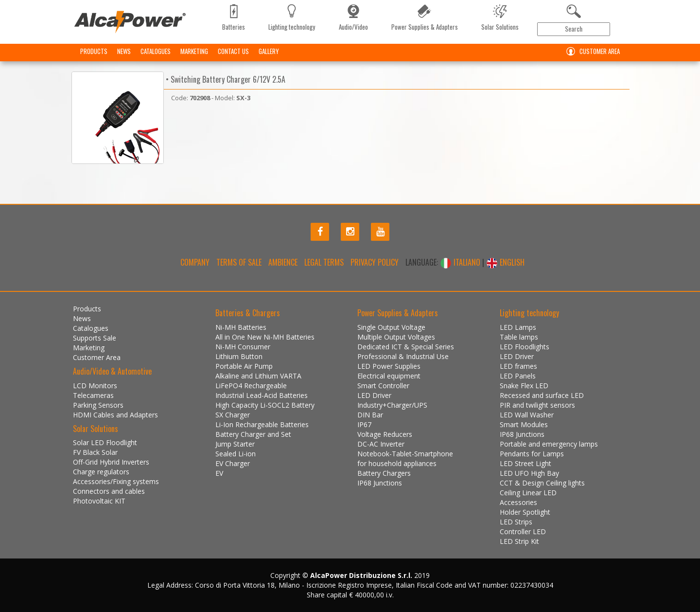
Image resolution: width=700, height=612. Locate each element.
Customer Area (591, 51)
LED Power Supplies (389, 366)
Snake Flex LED (524, 386)
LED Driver (374, 395)
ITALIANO (461, 262)
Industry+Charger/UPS (392, 405)
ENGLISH (505, 262)
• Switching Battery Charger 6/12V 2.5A (225, 79)
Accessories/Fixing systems (116, 481)
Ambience (283, 262)
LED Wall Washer (527, 415)
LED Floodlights (525, 347)
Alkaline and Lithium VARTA (258, 376)
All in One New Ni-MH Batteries (265, 337)
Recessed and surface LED (542, 395)
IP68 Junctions (380, 483)
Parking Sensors (98, 405)
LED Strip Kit (519, 541)
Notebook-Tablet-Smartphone (405, 454)
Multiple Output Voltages (396, 337)
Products (94, 51)
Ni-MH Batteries (241, 327)
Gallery (269, 51)
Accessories (518, 502)
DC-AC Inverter (381, 444)
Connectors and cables (109, 491)
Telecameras (93, 395)
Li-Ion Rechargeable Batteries (262, 424)
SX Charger (233, 415)
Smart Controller (383, 386)
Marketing (194, 51)
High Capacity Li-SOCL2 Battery (265, 405)
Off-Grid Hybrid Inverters (111, 462)
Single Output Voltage (391, 327)
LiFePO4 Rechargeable (251, 386)
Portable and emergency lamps (549, 444)
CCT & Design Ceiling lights (542, 483)
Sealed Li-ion (236, 454)
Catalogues (156, 51)
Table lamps (519, 337)
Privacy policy (375, 262)
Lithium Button (239, 356)
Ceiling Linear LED (528, 493)
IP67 (364, 424)
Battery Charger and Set (253, 434)
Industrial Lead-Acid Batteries (262, 395)
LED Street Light (525, 463)
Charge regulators (101, 472)
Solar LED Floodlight (105, 442)
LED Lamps (518, 327)
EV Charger (233, 463)
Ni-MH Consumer (243, 347)
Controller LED (523, 531)
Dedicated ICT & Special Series (406, 347)
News (124, 51)
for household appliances (397, 463)
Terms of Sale (239, 262)
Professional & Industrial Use (403, 356)
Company (195, 262)
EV (219, 473)
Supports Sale (95, 338)
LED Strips (516, 522)
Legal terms (324, 262)
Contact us (233, 51)
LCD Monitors (95, 386)
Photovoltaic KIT (99, 501)
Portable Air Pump (244, 366)
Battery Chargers (384, 473)
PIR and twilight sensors (537, 405)
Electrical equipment (389, 376)
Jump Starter (235, 444)
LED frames (518, 366)
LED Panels (518, 376)
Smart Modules (524, 424)
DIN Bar (370, 415)
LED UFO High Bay (529, 473)
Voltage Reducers (385, 434)
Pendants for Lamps (532, 454)
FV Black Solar (95, 452)
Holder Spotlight (525, 512)
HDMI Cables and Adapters (115, 415)
